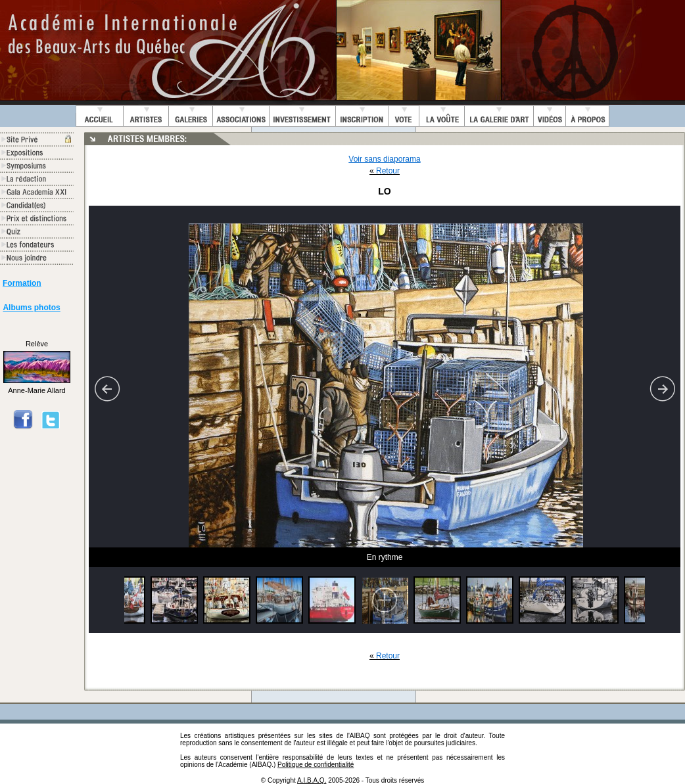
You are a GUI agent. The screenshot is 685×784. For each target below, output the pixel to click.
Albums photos (31, 308)
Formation (22, 283)
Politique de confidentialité (316, 765)
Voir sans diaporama (384, 159)
